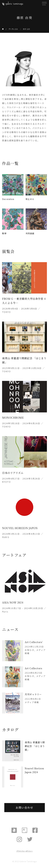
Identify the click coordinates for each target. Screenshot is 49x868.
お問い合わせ (24, 808)
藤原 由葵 (27, 29)
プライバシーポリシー (24, 851)
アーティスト (13, 29)
